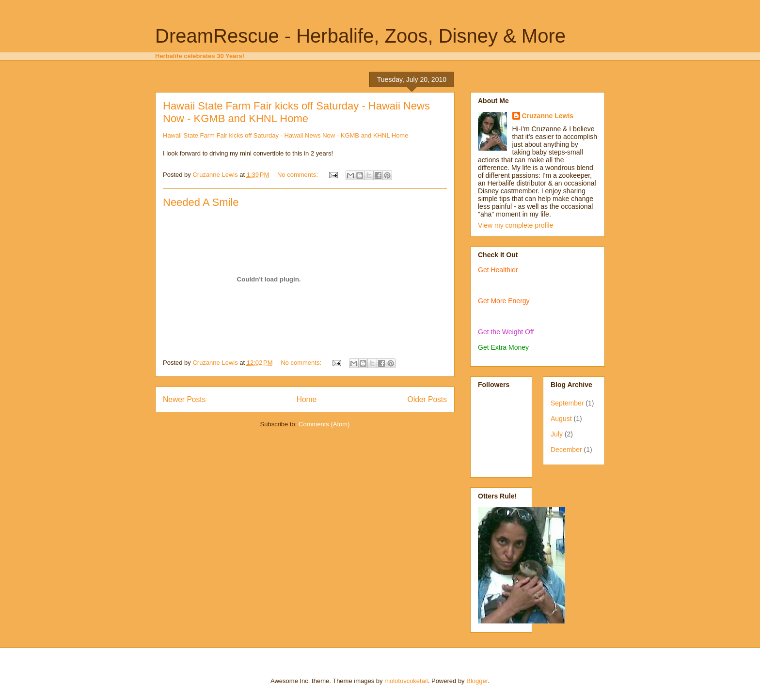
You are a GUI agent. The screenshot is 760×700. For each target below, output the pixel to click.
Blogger (477, 681)
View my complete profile (515, 225)
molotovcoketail (406, 681)
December (566, 450)
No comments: (298, 175)
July (557, 434)
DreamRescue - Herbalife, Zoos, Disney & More (360, 36)
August (561, 419)
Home (307, 399)
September (567, 403)
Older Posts (427, 399)
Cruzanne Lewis (548, 116)
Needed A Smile (201, 202)
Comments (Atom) (324, 424)
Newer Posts (184, 399)
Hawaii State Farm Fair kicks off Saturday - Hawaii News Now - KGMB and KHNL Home (296, 112)
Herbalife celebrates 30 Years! (200, 56)
